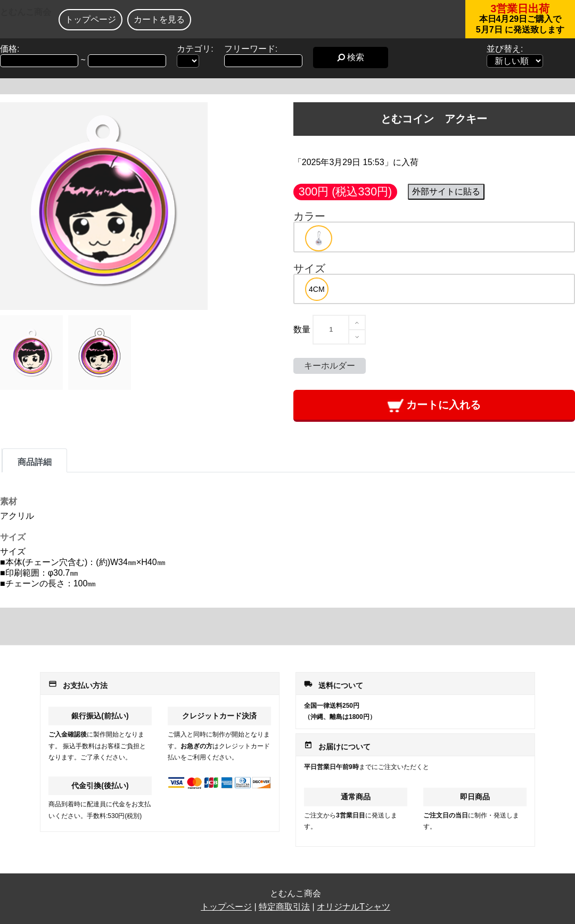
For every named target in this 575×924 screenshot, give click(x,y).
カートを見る (159, 19)
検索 (351, 57)
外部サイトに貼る (446, 191)
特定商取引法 (284, 907)
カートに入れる (434, 406)
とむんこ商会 (26, 12)
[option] (319, 238)
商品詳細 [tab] (35, 462)
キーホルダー (330, 366)
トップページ (91, 19)
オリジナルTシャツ (354, 907)
